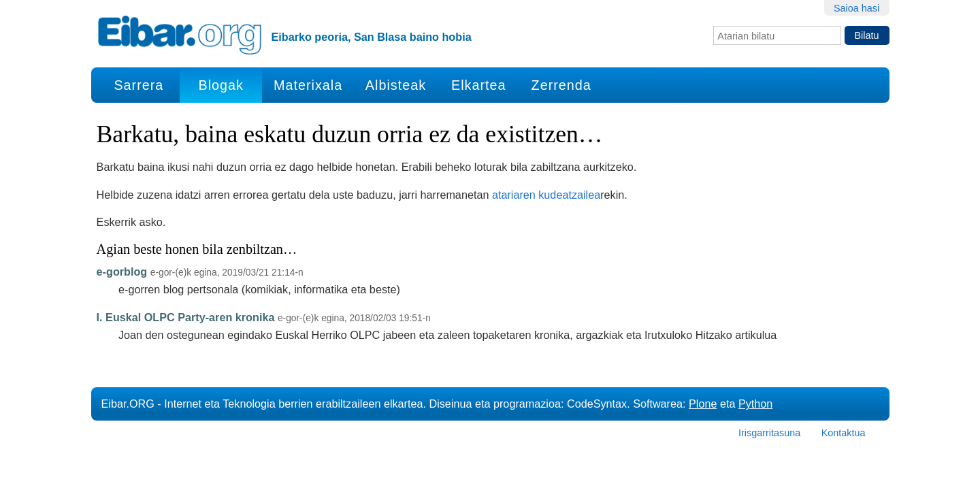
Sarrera (138, 85)
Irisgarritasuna (769, 433)
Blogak (220, 85)
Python (755, 404)
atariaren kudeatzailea (546, 195)
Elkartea (479, 85)
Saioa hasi (856, 8)
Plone (703, 404)
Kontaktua (844, 433)
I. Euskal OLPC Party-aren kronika (186, 317)
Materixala (308, 85)
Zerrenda (561, 85)
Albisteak (396, 85)
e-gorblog (122, 272)
